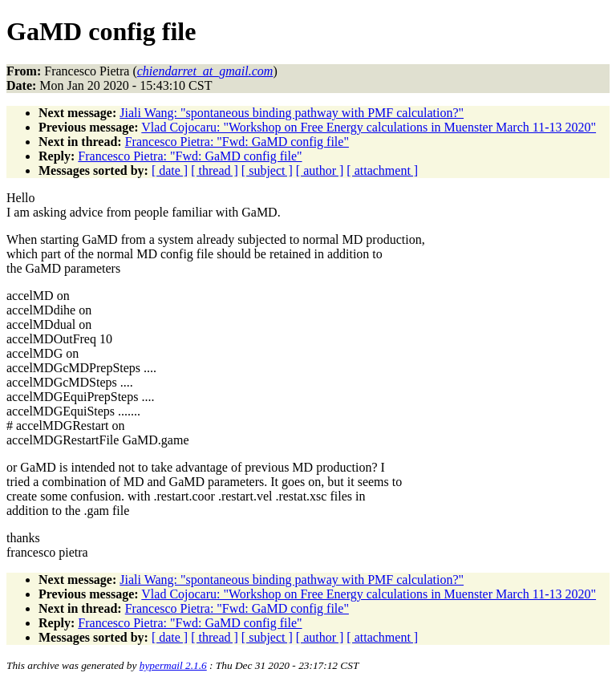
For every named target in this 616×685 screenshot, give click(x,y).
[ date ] (170, 170)
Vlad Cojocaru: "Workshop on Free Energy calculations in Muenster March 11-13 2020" (369, 127)
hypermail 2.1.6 (173, 665)
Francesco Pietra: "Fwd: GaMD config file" (237, 142)
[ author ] (320, 170)
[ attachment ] (382, 170)
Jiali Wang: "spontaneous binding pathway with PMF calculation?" (292, 113)
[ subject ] (267, 170)
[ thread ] (215, 170)
